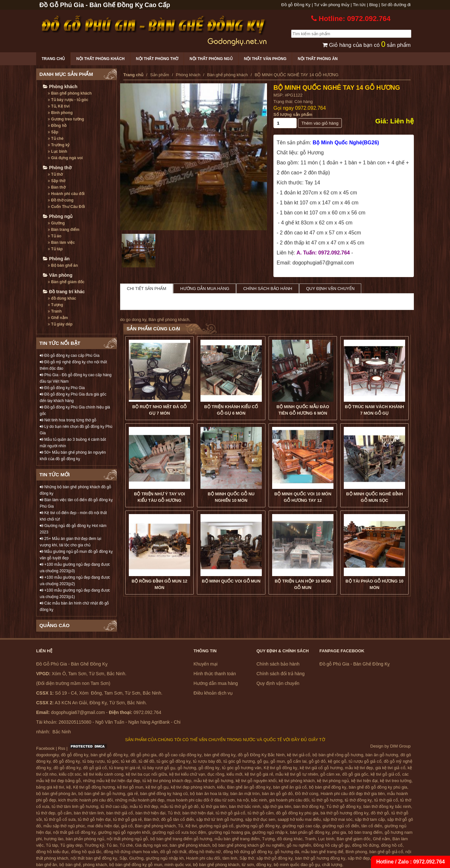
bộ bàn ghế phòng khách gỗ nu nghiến (248, 845)
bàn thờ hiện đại (151, 813)
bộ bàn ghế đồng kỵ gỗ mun (136, 865)
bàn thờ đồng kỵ (309, 806)
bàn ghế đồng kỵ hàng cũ (164, 794)
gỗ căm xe (330, 774)
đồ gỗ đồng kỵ (75, 755)
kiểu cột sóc (70, 774)
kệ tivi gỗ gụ (157, 787)
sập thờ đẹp (359, 858)
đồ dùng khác (62, 298)
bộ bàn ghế (70, 865)
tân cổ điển (372, 826)
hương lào (54, 839)
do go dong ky (133, 320)
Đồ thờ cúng (61, 200)
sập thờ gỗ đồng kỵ (275, 858)
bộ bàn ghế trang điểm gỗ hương (181, 839)
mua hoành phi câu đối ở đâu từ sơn (201, 800)
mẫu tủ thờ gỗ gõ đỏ (180, 806)
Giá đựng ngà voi (65, 158)
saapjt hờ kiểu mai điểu (299, 819)
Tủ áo (55, 236)
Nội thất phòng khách (100, 59)
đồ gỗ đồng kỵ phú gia (297, 813)
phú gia (339, 832)
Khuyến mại (206, 664)
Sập (53, 132)
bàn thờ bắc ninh (245, 806)
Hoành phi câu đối (66, 194)
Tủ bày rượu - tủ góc (68, 100)
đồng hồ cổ (392, 845)
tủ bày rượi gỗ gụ (159, 768)
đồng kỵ (264, 865)
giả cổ (127, 826)
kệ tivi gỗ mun (130, 787)
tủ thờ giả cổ (386, 800)
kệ (69, 787)
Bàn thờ (57, 187)
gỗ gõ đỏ (317, 761)
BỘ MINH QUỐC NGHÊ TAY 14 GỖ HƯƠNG (337, 88)
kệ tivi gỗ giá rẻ (259, 774)
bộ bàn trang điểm (365, 832)
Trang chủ (53, 59)
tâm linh (230, 858)
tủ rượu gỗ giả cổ (365, 761)
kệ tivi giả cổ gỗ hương (321, 768)
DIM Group (400, 746)
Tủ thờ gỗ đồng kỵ (344, 806)
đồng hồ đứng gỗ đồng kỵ (248, 852)
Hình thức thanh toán (215, 674)
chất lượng (332, 865)
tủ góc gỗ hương (239, 761)
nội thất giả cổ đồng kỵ (74, 832)
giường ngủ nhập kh (165, 858)
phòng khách (95, 865)
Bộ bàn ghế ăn (63, 265)
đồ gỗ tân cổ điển (178, 819)
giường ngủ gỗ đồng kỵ (258, 826)
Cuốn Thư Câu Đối (66, 207)
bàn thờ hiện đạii (198, 813)
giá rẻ (133, 794)
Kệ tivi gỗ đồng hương (94, 787)
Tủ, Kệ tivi (59, 106)
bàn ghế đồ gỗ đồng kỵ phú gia (378, 787)
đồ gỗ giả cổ (95, 768)
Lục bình (57, 151)
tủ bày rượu (94, 761)
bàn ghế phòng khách (190, 845)
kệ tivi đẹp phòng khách (193, 787)
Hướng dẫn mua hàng (205, 289)
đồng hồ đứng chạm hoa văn (131, 852)
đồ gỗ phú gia (143, 755)
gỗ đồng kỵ (209, 768)
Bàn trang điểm (64, 230)
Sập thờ (56, 181)
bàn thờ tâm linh (89, 813)
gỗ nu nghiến (299, 845)
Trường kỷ (59, 145)
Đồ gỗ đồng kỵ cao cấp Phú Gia (70, 356)
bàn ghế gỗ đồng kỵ (109, 755)
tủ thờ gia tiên (214, 806)
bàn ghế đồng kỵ (220, 755)
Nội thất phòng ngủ (211, 59)
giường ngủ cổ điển (341, 826)
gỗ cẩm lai (297, 761)
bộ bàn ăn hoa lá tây (209, 794)
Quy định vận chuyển (330, 289)
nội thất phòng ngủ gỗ (128, 839)
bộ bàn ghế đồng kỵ (328, 787)
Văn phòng (58, 275)
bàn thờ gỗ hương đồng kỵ (320, 858)
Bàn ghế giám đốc (66, 282)
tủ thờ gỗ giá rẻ (127, 819)
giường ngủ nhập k (270, 832)
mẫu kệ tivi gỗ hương (214, 781)
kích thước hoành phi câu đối (86, 800)
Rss (62, 748)
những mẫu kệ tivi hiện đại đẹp (112, 781)
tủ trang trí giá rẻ (125, 768)
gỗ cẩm (64, 813)
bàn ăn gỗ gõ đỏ (277, 794)
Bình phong (60, 113)
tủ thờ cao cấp (114, 806)
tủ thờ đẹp (46, 813)
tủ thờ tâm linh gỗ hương (75, 806)
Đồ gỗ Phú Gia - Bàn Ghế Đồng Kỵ (355, 664)
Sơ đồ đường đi (396, 5)
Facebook (45, 748)
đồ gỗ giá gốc (355, 774)
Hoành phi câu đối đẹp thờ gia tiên (353, 794)
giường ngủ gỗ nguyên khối (124, 832)
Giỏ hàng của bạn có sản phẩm (367, 45)
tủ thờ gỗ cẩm (261, 813)
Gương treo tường (66, 119)
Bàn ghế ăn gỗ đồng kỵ (249, 787)
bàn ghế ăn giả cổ (290, 787)
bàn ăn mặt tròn (245, 794)
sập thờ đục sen (260, 819)
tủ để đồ (147, 761)
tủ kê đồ (129, 761)
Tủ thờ (55, 174)
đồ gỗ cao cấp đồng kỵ (180, 755)
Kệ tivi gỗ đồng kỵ (281, 768)
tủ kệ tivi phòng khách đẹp (167, 781)
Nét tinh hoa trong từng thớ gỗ (68, 420)
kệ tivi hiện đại (364, 781)
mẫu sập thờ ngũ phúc (64, 826)
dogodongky (47, 755)
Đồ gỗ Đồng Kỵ (296, 5)
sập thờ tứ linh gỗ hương (220, 819)
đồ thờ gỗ (380, 813)
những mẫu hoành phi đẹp (140, 800)
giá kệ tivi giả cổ (390, 768)
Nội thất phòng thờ (157, 59)
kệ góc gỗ (337, 761)
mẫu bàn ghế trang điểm (237, 839)
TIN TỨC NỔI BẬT (60, 343)
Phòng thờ (57, 168)
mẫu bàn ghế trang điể (322, 852)
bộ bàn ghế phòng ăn (56, 794)
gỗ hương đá (287, 852)
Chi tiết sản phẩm (147, 289)
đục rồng (216, 774)
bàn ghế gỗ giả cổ (386, 852)
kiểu (221, 787)
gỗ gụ (263, 761)
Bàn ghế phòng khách (70, 93)
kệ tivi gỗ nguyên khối (256, 781)
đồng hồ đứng (365, 845)
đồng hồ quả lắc (86, 852)
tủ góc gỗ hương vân (242, 768)
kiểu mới (235, 774)
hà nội (243, 800)
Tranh (55, 311)
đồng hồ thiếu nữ (205, 852)
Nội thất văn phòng (265, 59)
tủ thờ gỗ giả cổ (230, 813)
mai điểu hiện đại (103, 826)
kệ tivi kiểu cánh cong (104, 774)
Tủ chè (56, 139)
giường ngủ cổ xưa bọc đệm (179, 832)
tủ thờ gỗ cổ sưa (60, 819)
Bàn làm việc (61, 243)
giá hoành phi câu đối (289, 800)
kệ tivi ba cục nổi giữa (146, 774)
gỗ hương (187, 768)
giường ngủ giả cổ (216, 826)
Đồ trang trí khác (64, 292)
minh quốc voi (178, 865)
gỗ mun (278, 761)
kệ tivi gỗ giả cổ (385, 774)
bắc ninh (259, 800)
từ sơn (248, 865)
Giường (56, 223)
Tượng (55, 305)
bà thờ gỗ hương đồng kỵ (344, 813)
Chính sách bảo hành (268, 289)
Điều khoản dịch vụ (213, 693)
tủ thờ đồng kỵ (358, 800)
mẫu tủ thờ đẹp (144, 806)
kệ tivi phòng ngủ (333, 781)
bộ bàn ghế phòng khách (216, 865)
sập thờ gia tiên (277, 806)
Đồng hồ (57, 126)
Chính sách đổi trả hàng (281, 674)
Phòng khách (60, 87)
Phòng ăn (56, 259)
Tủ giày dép (60, 324)
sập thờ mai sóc (338, 819)
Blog (373, 5)
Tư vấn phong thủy (332, 5)
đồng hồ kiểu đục (52, 852)
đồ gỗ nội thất (173, 852)
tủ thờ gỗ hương (327, 800)
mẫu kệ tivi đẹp (359, 768)
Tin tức (359, 5)
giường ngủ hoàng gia (229, 832)
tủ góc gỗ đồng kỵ (174, 761)
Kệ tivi (191, 826)
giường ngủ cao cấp (301, 826)
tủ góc (113, 761)
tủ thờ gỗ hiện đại (94, 819)
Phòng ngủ (58, 216)
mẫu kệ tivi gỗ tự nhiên (297, 774)
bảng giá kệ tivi (50, 787)
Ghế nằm (58, 318)
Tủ (180, 826)
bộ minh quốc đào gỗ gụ (297, 865)
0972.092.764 (310, 108)
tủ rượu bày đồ (207, 761)
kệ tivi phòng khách (297, 781)
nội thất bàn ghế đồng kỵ (94, 858)
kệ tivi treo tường (396, 781)
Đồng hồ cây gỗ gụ (332, 845)
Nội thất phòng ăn (318, 59)
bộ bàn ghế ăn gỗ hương (102, 794)
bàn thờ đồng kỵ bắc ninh (387, 806)
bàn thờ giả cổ (120, 813)
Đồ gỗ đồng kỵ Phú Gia (62, 388)
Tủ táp (55, 249)
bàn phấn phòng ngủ (85, 839)
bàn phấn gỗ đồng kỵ (310, 832)
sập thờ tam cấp (370, 819)
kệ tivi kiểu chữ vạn (187, 774)
